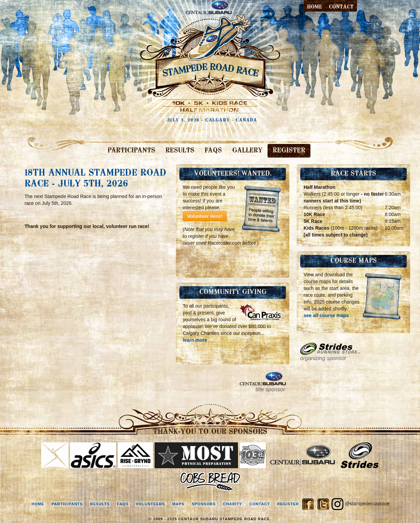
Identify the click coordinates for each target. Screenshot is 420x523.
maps (178, 504)
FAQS (213, 151)
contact (341, 7)
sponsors (204, 504)
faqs (123, 504)
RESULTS (180, 151)
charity (232, 504)
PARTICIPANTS (131, 151)
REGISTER (289, 151)
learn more (195, 340)
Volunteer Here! (205, 216)
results (100, 504)
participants (67, 504)
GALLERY (247, 151)
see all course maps (326, 315)
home (38, 504)
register (288, 504)
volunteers (150, 504)
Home (314, 7)
